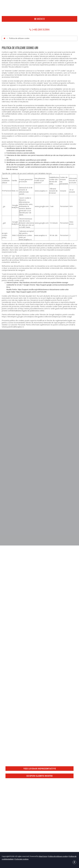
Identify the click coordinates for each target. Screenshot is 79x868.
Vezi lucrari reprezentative (40, 769)
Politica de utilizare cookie (39, 8)
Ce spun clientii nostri (39, 776)
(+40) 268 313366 (41, 30)
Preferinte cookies (22, 859)
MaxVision (43, 856)
